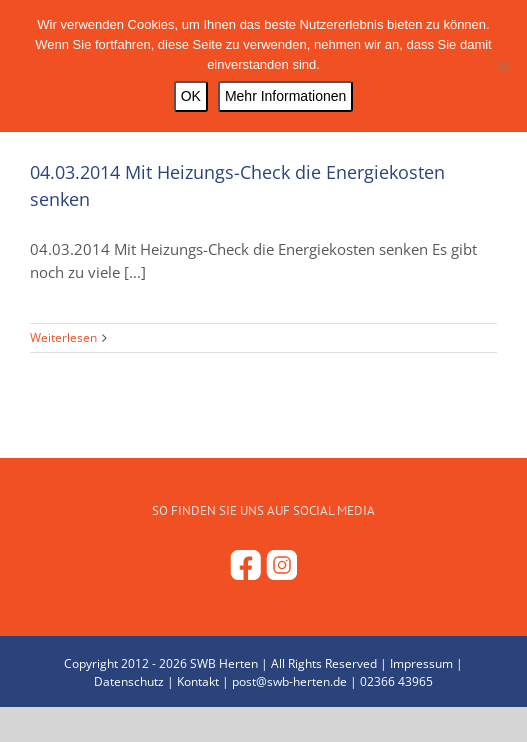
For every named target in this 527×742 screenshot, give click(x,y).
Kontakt (198, 681)
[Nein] (502, 66)
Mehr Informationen (285, 96)
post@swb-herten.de (289, 681)
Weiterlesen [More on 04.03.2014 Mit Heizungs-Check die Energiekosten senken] (63, 337)
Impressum (421, 663)
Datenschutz (129, 681)
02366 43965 (396, 681)
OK (191, 96)
